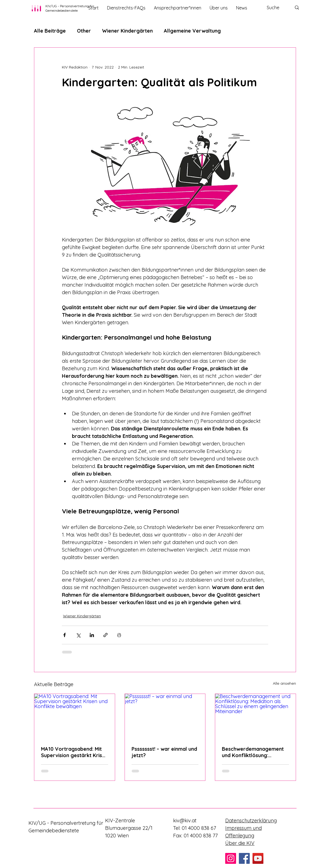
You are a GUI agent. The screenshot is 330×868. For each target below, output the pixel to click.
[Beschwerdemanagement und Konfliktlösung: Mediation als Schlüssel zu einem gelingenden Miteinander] (255, 716)
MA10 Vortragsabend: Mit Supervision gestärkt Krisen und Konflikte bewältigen (74, 752)
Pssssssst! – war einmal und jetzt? (164, 752)
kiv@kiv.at (185, 821)
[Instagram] (231, 858)
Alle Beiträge (50, 31)
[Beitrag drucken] (119, 635)
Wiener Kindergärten (127, 31)
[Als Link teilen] (105, 635)
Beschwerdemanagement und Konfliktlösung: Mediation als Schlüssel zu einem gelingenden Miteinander (253, 752)
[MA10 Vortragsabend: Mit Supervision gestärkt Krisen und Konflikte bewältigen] (75, 716)
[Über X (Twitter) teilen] (78, 635)
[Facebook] (244, 858)
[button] (178, 8)
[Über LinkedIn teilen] (92, 635)
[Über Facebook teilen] (65, 635)
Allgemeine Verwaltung (192, 31)
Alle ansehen (284, 683)
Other (84, 31)
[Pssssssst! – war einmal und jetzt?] (165, 716)
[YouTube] (258, 858)
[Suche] (275, 8)
